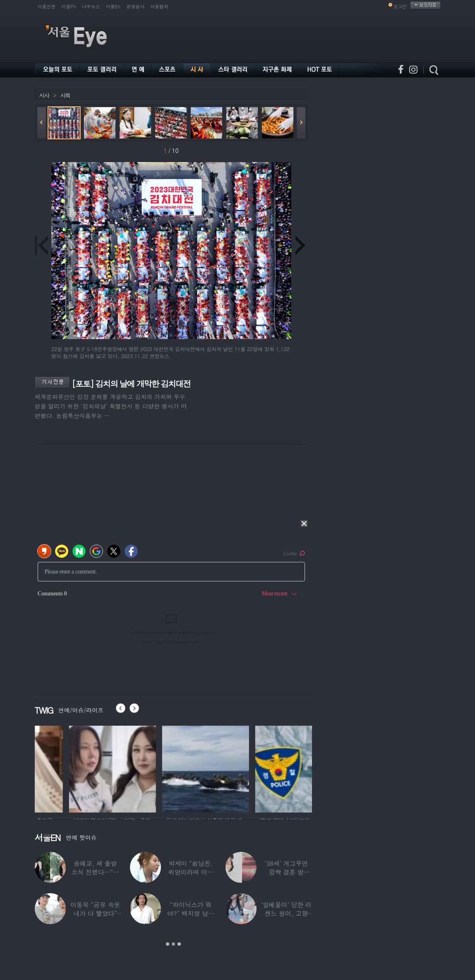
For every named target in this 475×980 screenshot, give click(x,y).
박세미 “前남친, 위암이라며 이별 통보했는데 (191, 872)
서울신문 (47, 6)
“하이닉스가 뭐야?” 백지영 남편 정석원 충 (191, 913)
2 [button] (173, 944)
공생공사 (135, 6)
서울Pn (69, 6)
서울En (113, 6)
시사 (44, 95)
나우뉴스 (91, 6)
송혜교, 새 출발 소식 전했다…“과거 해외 (95, 872)
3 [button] (179, 944)
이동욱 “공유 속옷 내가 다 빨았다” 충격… (95, 913)
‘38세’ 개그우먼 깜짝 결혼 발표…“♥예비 (286, 872)
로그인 (400, 6)
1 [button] (168, 944)
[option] (78, 768)
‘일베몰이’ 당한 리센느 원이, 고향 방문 (286, 913)
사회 (65, 95)
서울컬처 (159, 6)
